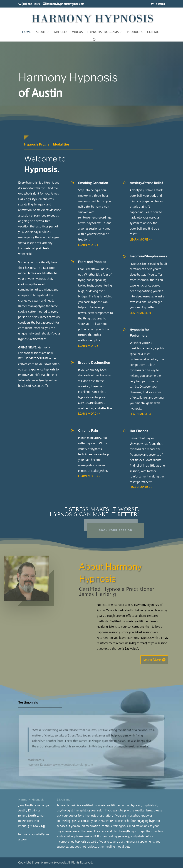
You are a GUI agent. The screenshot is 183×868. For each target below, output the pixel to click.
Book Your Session (123, 530)
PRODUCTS (135, 32)
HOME (27, 32)
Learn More (152, 660)
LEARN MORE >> (89, 245)
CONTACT (154, 32)
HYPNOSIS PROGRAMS (103, 32)
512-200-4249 (37, 826)
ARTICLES (61, 32)
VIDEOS (77, 32)
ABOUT (41, 32)
